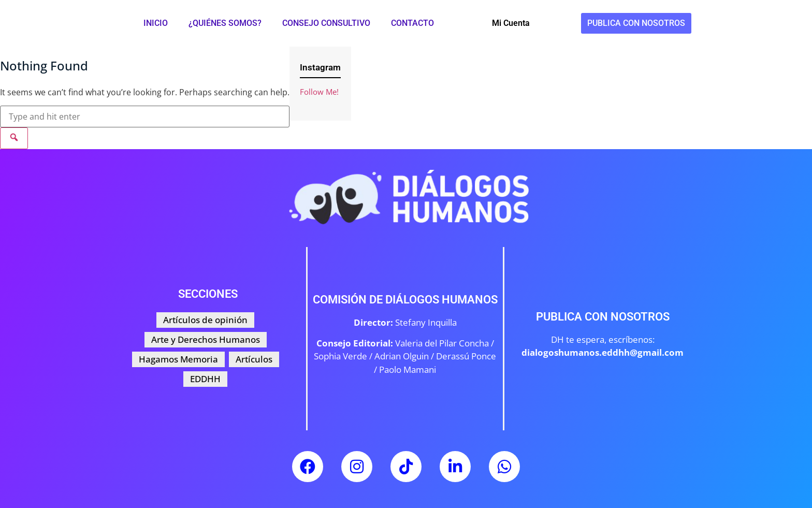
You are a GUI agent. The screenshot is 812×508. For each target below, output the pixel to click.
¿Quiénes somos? (225, 23)
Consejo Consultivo (326, 23)
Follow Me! (319, 92)
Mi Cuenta (511, 23)
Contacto (412, 23)
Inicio (156, 23)
